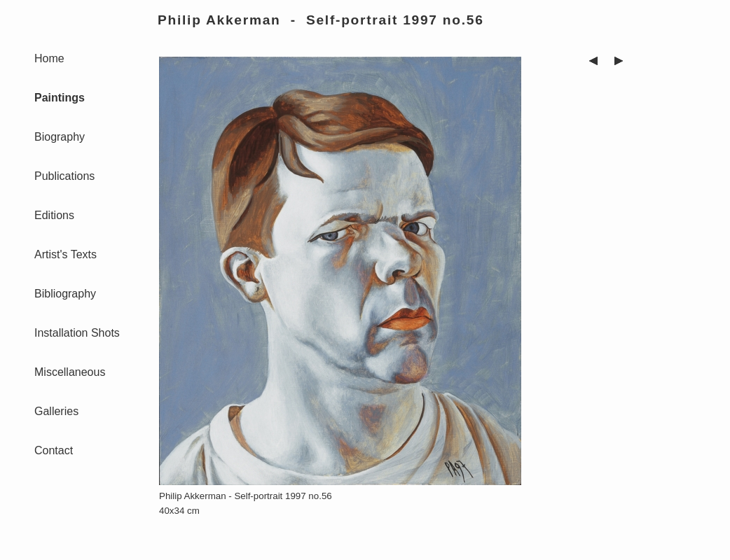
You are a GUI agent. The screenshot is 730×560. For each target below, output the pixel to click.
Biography (60, 137)
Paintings (60, 98)
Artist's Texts (66, 254)
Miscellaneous (70, 372)
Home (49, 58)
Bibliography (65, 294)
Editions (54, 215)
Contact (54, 450)
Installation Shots (77, 333)
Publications (64, 176)
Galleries (56, 411)
